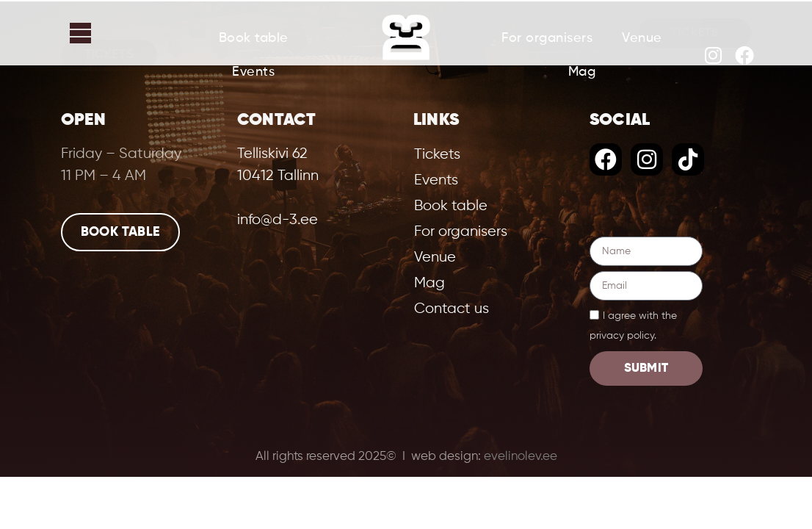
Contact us (452, 309)
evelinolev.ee (521, 457)
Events (253, 72)
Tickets (109, 55)
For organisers (547, 38)
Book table (254, 38)
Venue (642, 38)
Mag (582, 72)
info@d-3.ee (278, 220)
